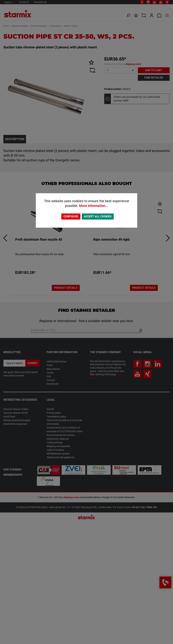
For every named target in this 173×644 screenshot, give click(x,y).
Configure (71, 216)
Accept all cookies (98, 216)
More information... (94, 206)
